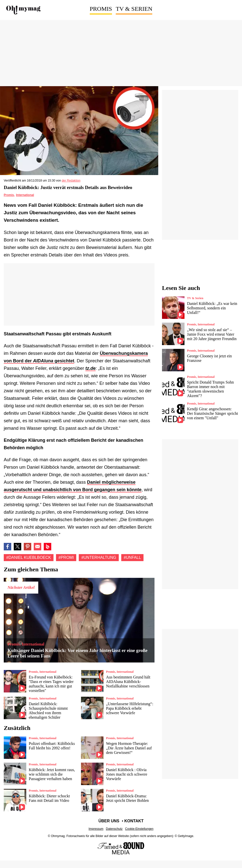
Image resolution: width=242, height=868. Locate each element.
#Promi (66, 557)
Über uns (109, 821)
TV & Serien (134, 9)
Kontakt (134, 821)
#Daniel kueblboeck (29, 557)
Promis (101, 9)
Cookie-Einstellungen (139, 829)
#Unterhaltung (99, 557)
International (25, 195)
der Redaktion (71, 181)
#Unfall (132, 557)
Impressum (96, 829)
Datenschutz (114, 829)
